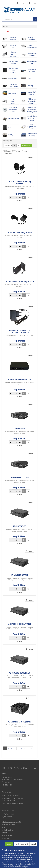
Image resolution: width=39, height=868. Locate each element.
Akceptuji (9, 844)
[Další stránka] (9, 752)
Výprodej (17, 151)
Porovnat (30, 158)
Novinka (9, 154)
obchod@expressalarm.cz (14, 804)
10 (5, 751)
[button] (5, 838)
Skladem (8, 151)
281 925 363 (11, 801)
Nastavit (33, 844)
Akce (25, 151)
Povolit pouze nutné (21, 844)
